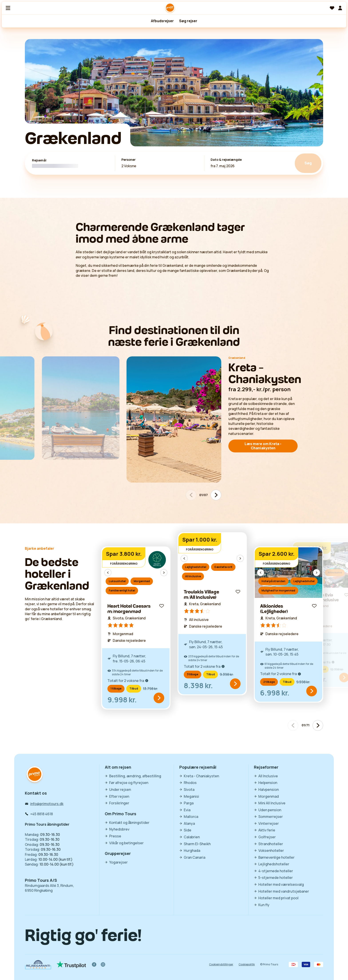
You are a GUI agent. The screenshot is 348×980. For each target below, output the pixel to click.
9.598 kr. (303, 682)
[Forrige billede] (108, 573)
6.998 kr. (275, 693)
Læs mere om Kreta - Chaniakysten (263, 446)
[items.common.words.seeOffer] (159, 698)
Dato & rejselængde (226, 160)
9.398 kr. (227, 674)
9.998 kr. (122, 700)
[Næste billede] (216, 495)
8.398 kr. (198, 685)
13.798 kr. (150, 689)
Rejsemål (39, 160)
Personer (129, 160)
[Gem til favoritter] (162, 606)
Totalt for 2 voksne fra (128, 681)
